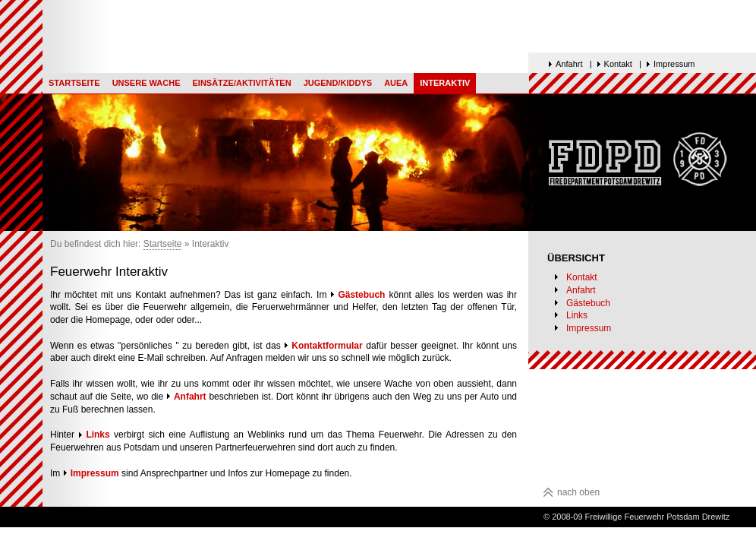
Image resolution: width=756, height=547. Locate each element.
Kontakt (618, 64)
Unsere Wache (146, 83)
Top (235, 5)
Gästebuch (588, 303)
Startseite (74, 83)
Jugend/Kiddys (338, 83)
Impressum (674, 64)
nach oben (578, 492)
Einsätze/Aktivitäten (241, 83)
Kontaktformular (327, 346)
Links (577, 315)
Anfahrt (569, 64)
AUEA (396, 83)
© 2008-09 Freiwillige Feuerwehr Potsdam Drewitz (636, 517)
